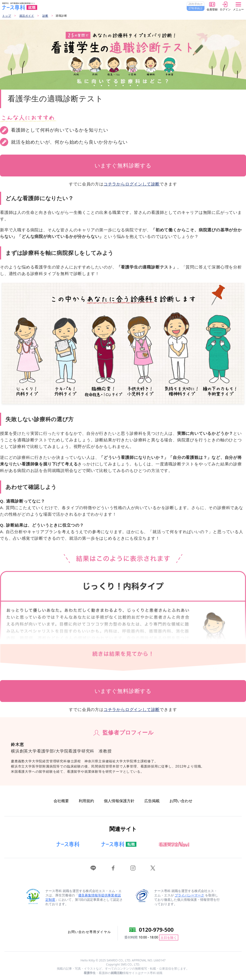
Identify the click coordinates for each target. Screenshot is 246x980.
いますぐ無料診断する (123, 166)
